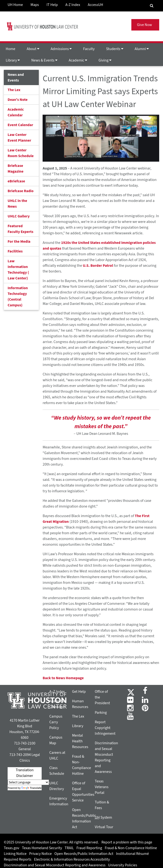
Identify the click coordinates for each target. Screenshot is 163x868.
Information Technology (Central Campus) (18, 297)
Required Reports (18, 859)
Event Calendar (20, 125)
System (103, 817)
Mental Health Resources (80, 741)
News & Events (44, 60)
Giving (105, 60)
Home (10, 49)
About (33, 49)
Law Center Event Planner (19, 138)
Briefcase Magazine (16, 169)
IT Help (52, 5)
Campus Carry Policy (56, 722)
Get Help (79, 692)
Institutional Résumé (132, 854)
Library (13, 60)
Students (115, 49)
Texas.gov (12, 848)
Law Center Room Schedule (21, 153)
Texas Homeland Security (42, 848)
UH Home (15, 5)
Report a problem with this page (127, 842)
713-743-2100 (25, 743)
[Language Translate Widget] (28, 782)
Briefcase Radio (21, 191)
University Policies (123, 865)
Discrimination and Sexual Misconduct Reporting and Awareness (55, 865)
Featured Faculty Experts (20, 229)
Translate (31, 788)
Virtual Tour (104, 827)
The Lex (14, 90)
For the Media (19, 241)
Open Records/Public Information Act (84, 854)
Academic (78, 60)
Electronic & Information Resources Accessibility (72, 859)
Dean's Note (18, 100)
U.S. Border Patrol (98, 266)
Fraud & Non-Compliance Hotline (131, 848)
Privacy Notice (41, 854)
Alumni (142, 49)
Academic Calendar (16, 112)
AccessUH (96, 5)
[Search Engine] (152, 6)
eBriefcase (16, 181)
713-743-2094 (20, 755)
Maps (35, 5)
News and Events (16, 77)
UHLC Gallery (19, 216)
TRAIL (69, 848)
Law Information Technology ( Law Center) (18, 270)
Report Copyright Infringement (105, 728)
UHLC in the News (17, 204)
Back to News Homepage (63, 678)
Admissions (61, 49)
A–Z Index (57, 692)
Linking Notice (15, 854)
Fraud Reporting (89, 848)
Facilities (15, 251)
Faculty (89, 49)
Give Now (145, 25)
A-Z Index (73, 5)
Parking (101, 713)
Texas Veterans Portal (102, 787)
